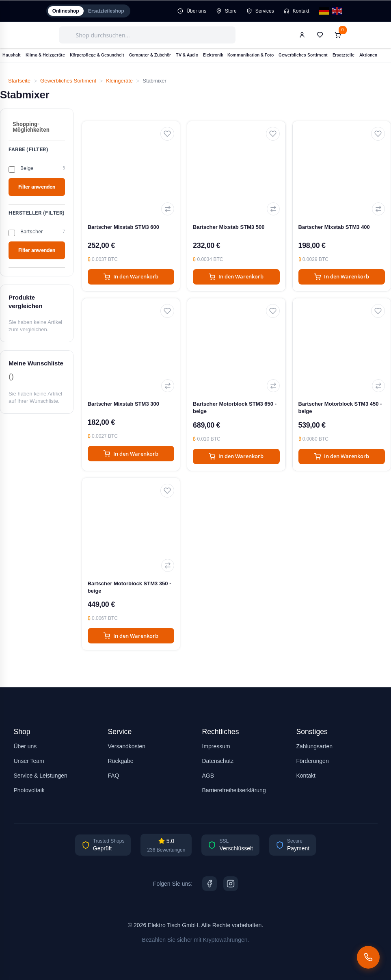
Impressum (216, 746)
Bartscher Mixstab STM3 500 (229, 227)
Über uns (192, 11)
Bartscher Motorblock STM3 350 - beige (130, 587)
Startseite (19, 81)
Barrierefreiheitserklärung (234, 790)
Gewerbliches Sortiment (68, 81)
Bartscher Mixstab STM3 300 (123, 404)
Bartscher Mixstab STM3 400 (334, 227)
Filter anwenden (37, 187)
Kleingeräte (119, 81)
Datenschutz (218, 761)
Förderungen (313, 761)
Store (226, 11)
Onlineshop (68, 11)
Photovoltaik (29, 790)
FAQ (114, 776)
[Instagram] (231, 884)
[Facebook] (210, 884)
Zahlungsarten (315, 746)
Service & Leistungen (41, 776)
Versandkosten (127, 746)
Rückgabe (121, 761)
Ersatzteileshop (112, 11)
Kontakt (297, 11)
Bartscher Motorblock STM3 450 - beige (340, 407)
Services (260, 11)
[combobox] (147, 35)
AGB (208, 776)
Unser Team (29, 761)
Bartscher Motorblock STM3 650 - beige (235, 407)
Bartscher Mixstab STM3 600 (123, 227)
